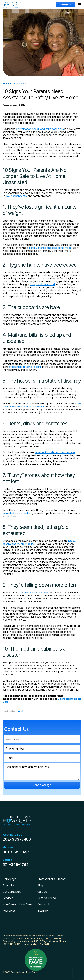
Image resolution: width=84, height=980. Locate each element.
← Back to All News (14, 84)
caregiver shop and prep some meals (50, 248)
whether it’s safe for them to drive (55, 452)
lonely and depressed (42, 284)
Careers (42, 892)
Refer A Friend (47, 898)
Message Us (66, 4)
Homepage (9, 879)
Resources (9, 911)
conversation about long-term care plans (40, 129)
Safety (21, 711)
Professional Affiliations (52, 879)
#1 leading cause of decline (33, 593)
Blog (40, 885)
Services (8, 898)
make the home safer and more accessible (42, 405)
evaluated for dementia (16, 513)
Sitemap (43, 911)
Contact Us (45, 904)
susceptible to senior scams (25, 367)
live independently (17, 196)
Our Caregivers (12, 892)
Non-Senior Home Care (17, 904)
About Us (8, 885)
